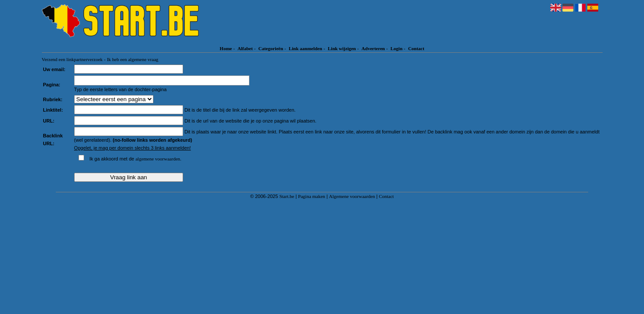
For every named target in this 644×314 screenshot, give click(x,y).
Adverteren (373, 48)
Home (226, 48)
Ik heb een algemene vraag (133, 59)
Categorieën (271, 48)
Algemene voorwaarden (352, 196)
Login (397, 48)
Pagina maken (312, 196)
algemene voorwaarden (158, 159)
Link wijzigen (342, 48)
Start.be (287, 196)
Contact (416, 48)
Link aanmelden (305, 48)
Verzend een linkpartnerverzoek (72, 59)
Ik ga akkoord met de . (135, 159)
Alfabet (245, 48)
